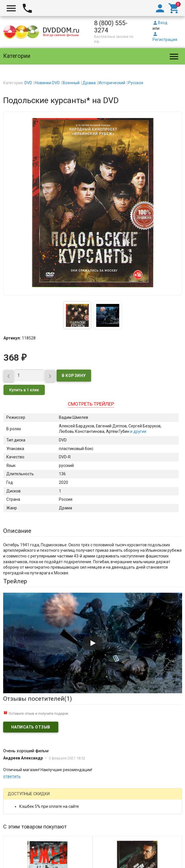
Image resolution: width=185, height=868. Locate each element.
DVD (28, 83)
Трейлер (15, 581)
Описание (17, 531)
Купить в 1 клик (24, 390)
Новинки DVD (47, 83)
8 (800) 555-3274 (111, 27)
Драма (89, 83)
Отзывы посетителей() (37, 699)
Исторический (112, 83)
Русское (136, 83)
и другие (138, 431)
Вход (160, 23)
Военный (71, 83)
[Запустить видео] (92, 643)
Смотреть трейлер (91, 404)
